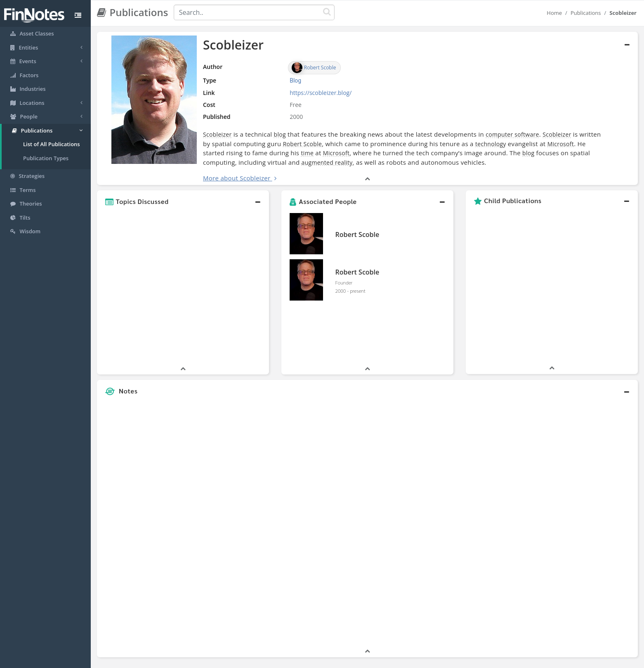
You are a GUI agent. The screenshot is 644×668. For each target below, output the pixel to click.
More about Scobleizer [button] (237, 178)
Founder (344, 282)
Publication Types (46, 158)
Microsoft (561, 144)
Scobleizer (217, 134)
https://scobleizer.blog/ (321, 93)
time (308, 153)
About (267, 660)
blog (280, 134)
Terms (360, 660)
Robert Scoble (303, 144)
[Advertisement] (569, 461)
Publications (586, 13)
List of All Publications (52, 144)
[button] (183, 201)
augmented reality (327, 162)
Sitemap (293, 660)
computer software (512, 134)
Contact (385, 660)
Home (554, 13)
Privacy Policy (327, 660)
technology (491, 144)
